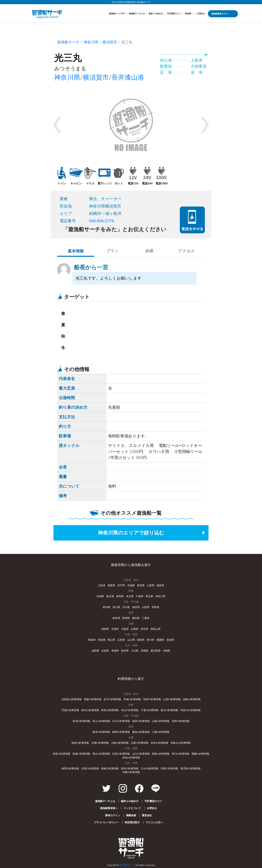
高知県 (170, 640)
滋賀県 (105, 629)
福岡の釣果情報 (70, 769)
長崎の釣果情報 (110, 769)
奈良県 (144, 629)
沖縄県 (167, 651)
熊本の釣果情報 (130, 769)
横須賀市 (110, 42)
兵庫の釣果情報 (140, 743)
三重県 (146, 618)
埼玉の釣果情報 (130, 710)
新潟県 (107, 607)
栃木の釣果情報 (90, 710)
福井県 (136, 607)
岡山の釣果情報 (101, 754)
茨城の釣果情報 (70, 710)
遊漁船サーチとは (137, 14)
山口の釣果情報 (141, 754)
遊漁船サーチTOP (117, 14)
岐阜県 (116, 618)
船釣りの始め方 (156, 14)
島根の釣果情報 (81, 754)
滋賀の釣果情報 (80, 743)
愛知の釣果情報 (141, 732)
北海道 (102, 585)
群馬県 (120, 596)
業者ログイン (113, 815)
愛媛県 (160, 640)
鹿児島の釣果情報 (190, 769)
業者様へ (189, 14)
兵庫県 (135, 629)
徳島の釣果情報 (161, 754)
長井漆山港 (128, 77)
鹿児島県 (156, 651)
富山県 (116, 607)
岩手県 (121, 585)
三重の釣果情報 (161, 732)
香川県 (151, 640)
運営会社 (147, 815)
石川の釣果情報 (121, 721)
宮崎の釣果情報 (169, 769)
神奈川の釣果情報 (190, 710)
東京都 (149, 596)
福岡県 (95, 651)
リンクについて (132, 808)
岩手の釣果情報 (112, 699)
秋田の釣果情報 (152, 699)
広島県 (121, 640)
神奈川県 (91, 42)
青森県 (111, 585)
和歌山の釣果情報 (181, 743)
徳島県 (141, 640)
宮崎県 (144, 651)
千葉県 (140, 596)
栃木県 (110, 596)
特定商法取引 (132, 822)
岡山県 (111, 640)
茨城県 (100, 596)
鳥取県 (92, 640)
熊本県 (125, 651)
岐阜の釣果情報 (101, 732)
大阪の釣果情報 (120, 743)
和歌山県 (156, 629)
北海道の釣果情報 (72, 699)
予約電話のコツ (174, 14)
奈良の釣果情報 (159, 743)
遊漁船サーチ (68, 42)
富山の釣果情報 (101, 721)
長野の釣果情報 (181, 721)
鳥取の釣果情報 (62, 754)
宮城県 (131, 585)
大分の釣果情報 (150, 769)
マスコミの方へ (154, 822)
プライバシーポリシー (106, 822)
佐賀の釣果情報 (90, 769)
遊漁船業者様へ (109, 808)
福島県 (160, 585)
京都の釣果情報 (100, 743)
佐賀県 (105, 651)
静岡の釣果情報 (121, 732)
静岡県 (126, 618)
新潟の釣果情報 (81, 721)
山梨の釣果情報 (161, 721)
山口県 (131, 640)
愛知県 (136, 618)
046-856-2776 (101, 221)
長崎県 (115, 651)
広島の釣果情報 (121, 754)
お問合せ (201, 14)
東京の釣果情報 (169, 710)
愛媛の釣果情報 (200, 754)
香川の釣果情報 (181, 754)
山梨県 (146, 607)
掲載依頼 (131, 815)
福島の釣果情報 (192, 699)
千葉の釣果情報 (150, 710)
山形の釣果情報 (172, 699)
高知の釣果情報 (131, 758)
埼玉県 (130, 596)
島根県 (102, 640)
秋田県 (141, 585)
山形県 (151, 585)
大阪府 (125, 629)
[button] (57, 125)
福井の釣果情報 (141, 721)
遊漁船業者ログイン (220, 14)
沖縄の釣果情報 (131, 772)
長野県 (155, 607)
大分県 (135, 651)
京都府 (115, 629)
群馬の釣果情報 (110, 710)
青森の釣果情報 (93, 699)
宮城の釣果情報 (132, 699)
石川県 (126, 607)
